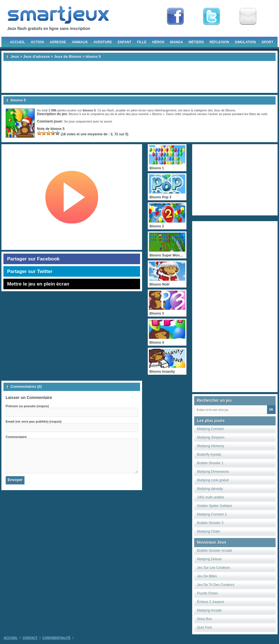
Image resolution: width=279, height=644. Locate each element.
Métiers (196, 42)
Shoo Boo (205, 619)
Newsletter (248, 17)
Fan (175, 17)
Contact (30, 638)
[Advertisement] (139, 77)
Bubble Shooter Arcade (215, 551)
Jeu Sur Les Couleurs (213, 568)
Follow (212, 17)
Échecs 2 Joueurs (211, 602)
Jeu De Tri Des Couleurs (216, 585)
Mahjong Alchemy (211, 446)
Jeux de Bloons (68, 57)
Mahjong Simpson (211, 437)
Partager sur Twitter (30, 271)
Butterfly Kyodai (209, 455)
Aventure (103, 42)
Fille (142, 42)
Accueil (18, 42)
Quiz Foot (204, 627)
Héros (158, 42)
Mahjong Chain (209, 531)
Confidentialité (57, 638)
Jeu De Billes (207, 576)
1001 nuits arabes (211, 497)
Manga (177, 42)
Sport (267, 42)
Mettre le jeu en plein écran (38, 284)
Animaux (80, 42)
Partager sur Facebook (33, 259)
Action (37, 42)
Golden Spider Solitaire (215, 506)
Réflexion (219, 42)
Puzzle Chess (207, 593)
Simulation (245, 42)
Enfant (124, 42)
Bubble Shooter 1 (210, 463)
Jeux (15, 57)
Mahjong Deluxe (209, 559)
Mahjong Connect (210, 429)
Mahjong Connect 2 (212, 514)
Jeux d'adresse (36, 57)
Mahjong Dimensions (213, 472)
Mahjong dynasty (210, 489)
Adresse (58, 42)
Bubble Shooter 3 (210, 523)
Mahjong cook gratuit (213, 480)
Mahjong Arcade (209, 610)
